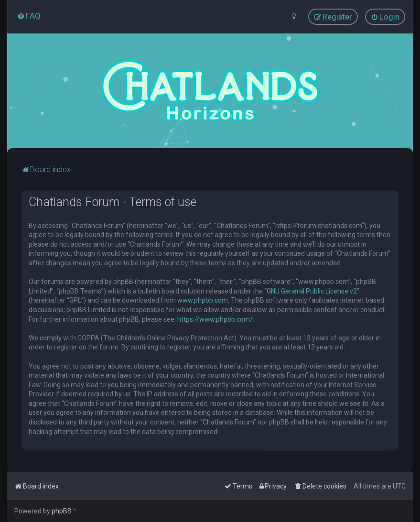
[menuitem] (29, 16)
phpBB (62, 511)
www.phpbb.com (203, 300)
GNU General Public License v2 (312, 291)
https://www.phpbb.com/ (215, 319)
